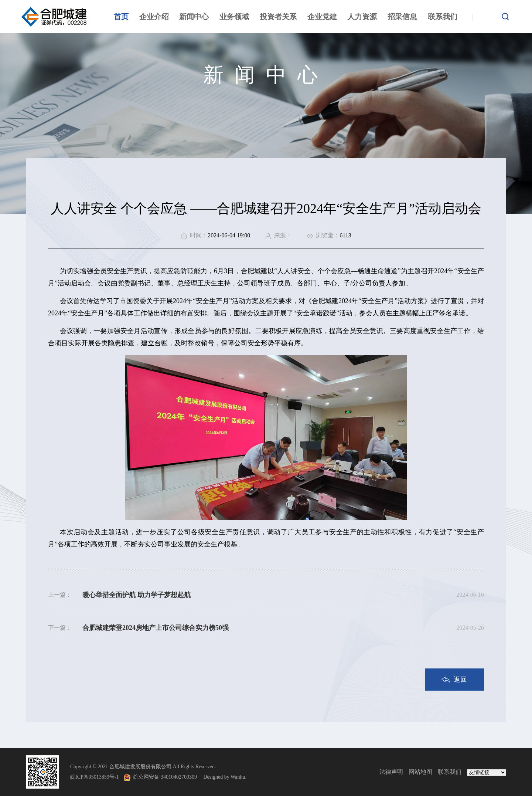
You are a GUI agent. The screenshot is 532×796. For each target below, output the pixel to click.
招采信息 (402, 17)
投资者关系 (278, 17)
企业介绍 (154, 17)
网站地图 (420, 772)
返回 (460, 680)
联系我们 (443, 17)
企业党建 (322, 17)
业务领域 (234, 17)
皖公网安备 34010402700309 (168, 777)
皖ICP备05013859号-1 (94, 777)
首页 (121, 17)
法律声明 (391, 772)
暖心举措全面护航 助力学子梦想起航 (137, 595)
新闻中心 (194, 17)
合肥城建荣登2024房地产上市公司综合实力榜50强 (156, 628)
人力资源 (362, 17)
